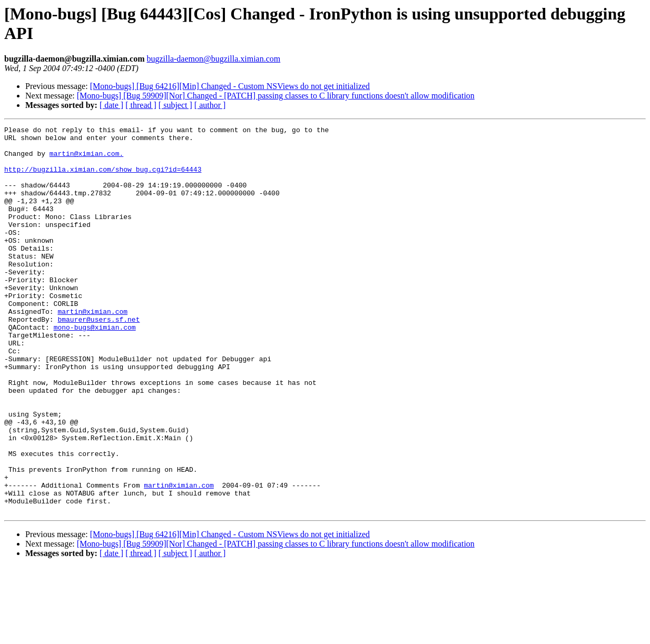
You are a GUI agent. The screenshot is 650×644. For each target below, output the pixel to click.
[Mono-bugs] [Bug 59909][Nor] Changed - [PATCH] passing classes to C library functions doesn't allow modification (276, 96)
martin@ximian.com (92, 349)
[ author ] (210, 105)
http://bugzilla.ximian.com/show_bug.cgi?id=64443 (103, 179)
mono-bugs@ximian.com (95, 368)
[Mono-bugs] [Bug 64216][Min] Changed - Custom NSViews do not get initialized (230, 86)
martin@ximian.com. (86, 160)
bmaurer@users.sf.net (99, 359)
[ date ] (111, 105)
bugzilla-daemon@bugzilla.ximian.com (213, 59)
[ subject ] (175, 105)
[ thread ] (141, 105)
